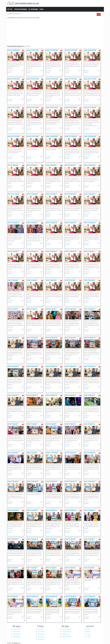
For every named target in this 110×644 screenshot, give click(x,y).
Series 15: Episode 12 (32, 251)
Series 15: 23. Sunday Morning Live (13, 195)
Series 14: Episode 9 (70, 395)
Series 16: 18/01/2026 (52, 79)
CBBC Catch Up (66, 634)
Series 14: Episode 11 (32, 395)
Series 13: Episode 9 (51, 539)
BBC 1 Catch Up (17, 629)
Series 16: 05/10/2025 (33, 136)
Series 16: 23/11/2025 (14, 108)
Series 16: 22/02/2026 (52, 50)
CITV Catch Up (41, 639)
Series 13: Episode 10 (32, 539)
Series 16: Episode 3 (32, 165)
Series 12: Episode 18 (71, 597)
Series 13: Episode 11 (13, 539)
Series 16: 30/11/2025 (90, 79)
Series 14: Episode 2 (13, 453)
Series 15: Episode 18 (13, 223)
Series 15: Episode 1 (51, 309)
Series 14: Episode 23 (90, 309)
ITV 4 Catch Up (41, 637)
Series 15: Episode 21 (52, 194)
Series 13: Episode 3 (70, 568)
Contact (89, 634)
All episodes (10, 72)
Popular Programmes (21, 9)
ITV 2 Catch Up (41, 632)
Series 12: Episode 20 (32, 597)
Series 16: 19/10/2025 (90, 108)
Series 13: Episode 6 (13, 568)
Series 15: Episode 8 (13, 280)
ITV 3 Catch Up (41, 634)
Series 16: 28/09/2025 (52, 136)
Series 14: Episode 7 (13, 424)
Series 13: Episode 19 (52, 481)
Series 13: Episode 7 (89, 539)
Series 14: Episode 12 (13, 395)
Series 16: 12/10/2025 (14, 136)
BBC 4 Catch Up (17, 637)
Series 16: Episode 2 (51, 165)
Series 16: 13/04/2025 (71, 136)
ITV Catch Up (41, 629)
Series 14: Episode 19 (71, 338)
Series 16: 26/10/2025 (71, 108)
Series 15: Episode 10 (71, 251)
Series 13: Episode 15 (32, 510)
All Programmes (33, 9)
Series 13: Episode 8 (70, 539)
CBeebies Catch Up (67, 637)
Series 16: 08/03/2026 (14, 50)
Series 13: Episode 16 (13, 510)
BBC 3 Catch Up (17, 634)
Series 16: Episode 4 (13, 165)
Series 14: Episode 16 (32, 366)
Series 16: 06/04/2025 (90, 136)
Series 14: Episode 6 (32, 424)
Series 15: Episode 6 (51, 280)
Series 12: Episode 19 (52, 597)
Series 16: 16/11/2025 (33, 108)
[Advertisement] (54, 31)
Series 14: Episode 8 (89, 395)
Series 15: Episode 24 (90, 165)
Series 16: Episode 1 (70, 165)
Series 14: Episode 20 (52, 338)
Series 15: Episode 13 (13, 251)
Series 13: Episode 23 (71, 453)
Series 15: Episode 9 (89, 251)
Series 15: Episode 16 (52, 223)
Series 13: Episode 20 (32, 481)
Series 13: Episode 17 (90, 481)
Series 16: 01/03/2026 (33, 50)
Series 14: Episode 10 (52, 395)
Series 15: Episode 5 (70, 280)
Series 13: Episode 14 (52, 510)
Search (42, 9)
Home (88, 629)
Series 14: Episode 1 (32, 453)
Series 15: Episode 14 (90, 223)
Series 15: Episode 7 (32, 280)
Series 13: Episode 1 (13, 597)
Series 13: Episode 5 (32, 568)
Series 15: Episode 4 (89, 280)
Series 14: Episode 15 (52, 366)
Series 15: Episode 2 (32, 309)
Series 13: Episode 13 (71, 510)
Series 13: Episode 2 (89, 568)
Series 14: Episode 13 (90, 366)
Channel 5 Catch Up (67, 632)
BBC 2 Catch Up (17, 632)
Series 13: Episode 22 (90, 453)
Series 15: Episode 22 (32, 194)
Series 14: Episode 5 (51, 424)
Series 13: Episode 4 (51, 568)
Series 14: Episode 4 (70, 424)
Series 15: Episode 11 (52, 251)
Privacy (88, 637)
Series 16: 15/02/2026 (71, 50)
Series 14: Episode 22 (13, 338)
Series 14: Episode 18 (90, 338)
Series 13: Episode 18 (71, 481)
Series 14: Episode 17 (13, 366)
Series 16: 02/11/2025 (52, 108)
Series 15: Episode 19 (90, 194)
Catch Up (10, 9)
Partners (89, 632)
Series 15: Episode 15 (71, 223)
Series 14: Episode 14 (71, 366)
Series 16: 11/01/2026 (71, 79)
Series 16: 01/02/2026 (14, 79)
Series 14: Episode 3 (89, 424)
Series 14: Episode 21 (32, 338)
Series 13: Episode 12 (90, 510)
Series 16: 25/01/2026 (33, 79)
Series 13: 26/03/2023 (52, 453)
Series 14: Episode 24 (71, 309)
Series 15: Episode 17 (32, 223)
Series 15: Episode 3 (13, 309)
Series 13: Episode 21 (13, 481)
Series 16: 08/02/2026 (90, 50)
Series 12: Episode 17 (90, 597)
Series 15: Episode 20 (71, 194)
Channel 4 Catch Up (67, 629)
